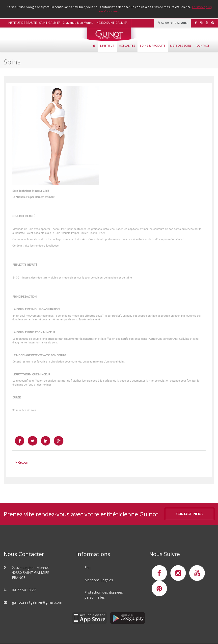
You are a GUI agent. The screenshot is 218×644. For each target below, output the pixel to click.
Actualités (127, 45)
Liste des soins (181, 45)
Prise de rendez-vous (172, 23)
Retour (22, 462)
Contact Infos (190, 514)
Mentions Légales (99, 580)
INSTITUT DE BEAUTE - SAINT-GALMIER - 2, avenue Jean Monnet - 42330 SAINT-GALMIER (68, 23)
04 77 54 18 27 (24, 590)
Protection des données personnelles (104, 595)
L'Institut (107, 45)
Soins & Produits (153, 45)
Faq (87, 568)
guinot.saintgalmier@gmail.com (37, 602)
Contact (203, 45)
